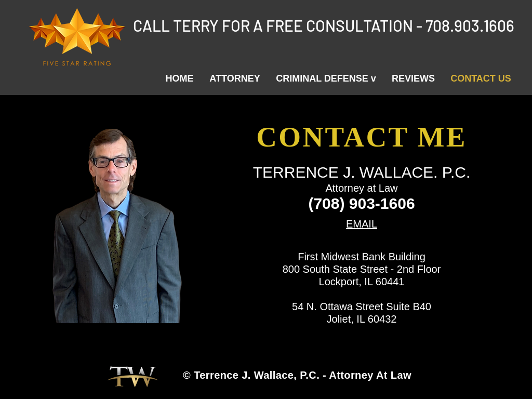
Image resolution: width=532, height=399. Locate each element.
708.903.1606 (470, 25)
